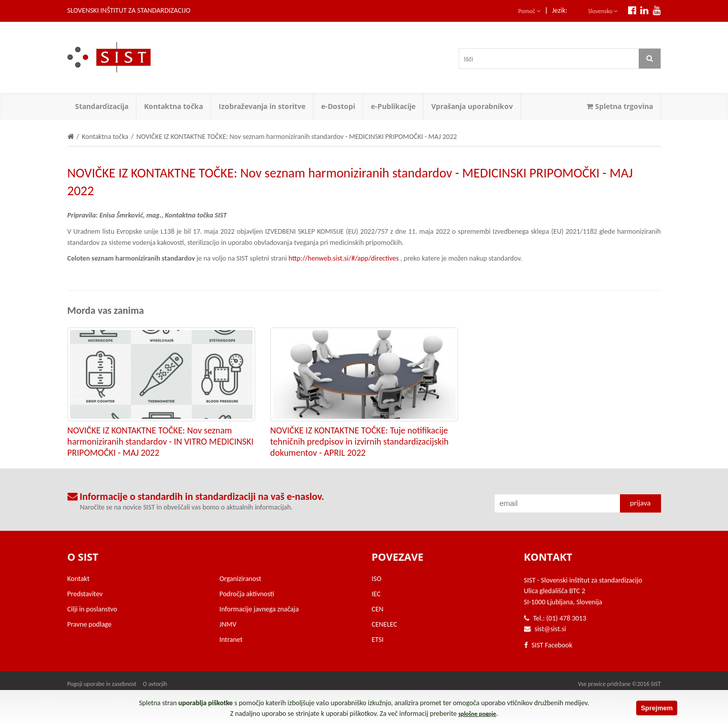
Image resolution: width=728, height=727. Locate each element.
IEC (376, 594)
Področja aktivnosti (247, 594)
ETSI (378, 640)
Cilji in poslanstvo (92, 609)
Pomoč (530, 11)
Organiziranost (240, 579)
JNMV (228, 624)
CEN (378, 609)
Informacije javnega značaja (259, 609)
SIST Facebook (548, 645)
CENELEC (385, 624)
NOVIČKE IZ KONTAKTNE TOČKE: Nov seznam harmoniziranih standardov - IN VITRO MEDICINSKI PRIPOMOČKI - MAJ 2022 (161, 442)
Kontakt (79, 579)
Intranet (231, 640)
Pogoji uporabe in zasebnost (102, 684)
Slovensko (603, 11)
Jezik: (560, 10)
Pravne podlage (90, 624)
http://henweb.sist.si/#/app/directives (344, 258)
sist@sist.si (550, 629)
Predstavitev (85, 594)
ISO (377, 579)
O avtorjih (155, 684)
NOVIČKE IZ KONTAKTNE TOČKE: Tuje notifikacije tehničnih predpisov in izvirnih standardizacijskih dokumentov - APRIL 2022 (360, 442)
